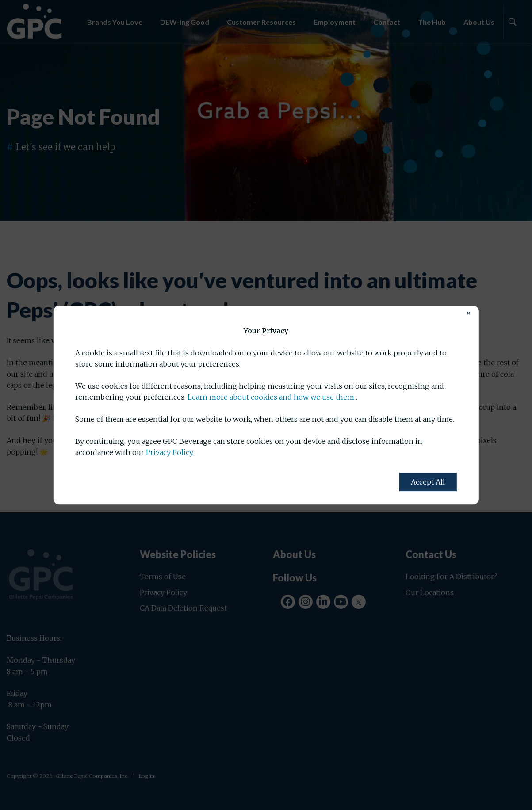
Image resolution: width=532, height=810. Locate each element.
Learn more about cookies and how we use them (271, 397)
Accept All (428, 482)
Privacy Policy (169, 452)
